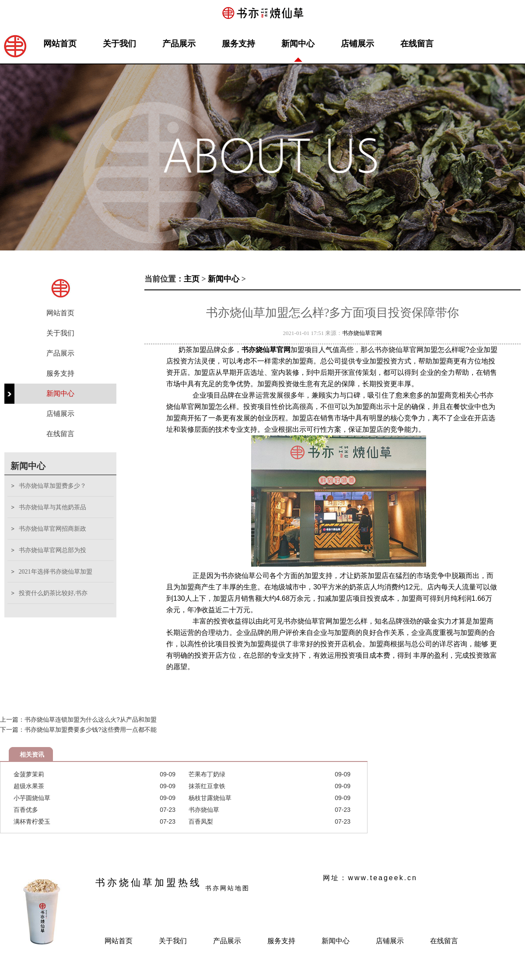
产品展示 (179, 44)
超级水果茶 (29, 786)
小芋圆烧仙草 (32, 798)
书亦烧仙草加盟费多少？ (52, 486)
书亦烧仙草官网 (362, 333)
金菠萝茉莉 (29, 774)
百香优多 (26, 810)
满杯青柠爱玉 (32, 821)
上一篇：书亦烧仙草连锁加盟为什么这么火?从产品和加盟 (78, 719)
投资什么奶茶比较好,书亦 (53, 593)
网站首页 (60, 44)
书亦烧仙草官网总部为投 (52, 550)
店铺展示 (357, 44)
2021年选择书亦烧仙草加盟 (56, 572)
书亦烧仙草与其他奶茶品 (52, 507)
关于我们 (119, 44)
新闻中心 (298, 44)
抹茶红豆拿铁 (207, 786)
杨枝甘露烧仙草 (210, 798)
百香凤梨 (201, 821)
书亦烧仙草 (204, 810)
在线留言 (417, 44)
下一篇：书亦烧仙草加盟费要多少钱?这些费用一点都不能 (78, 730)
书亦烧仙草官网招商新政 (52, 529)
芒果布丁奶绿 (207, 774)
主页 (192, 279)
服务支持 (238, 44)
